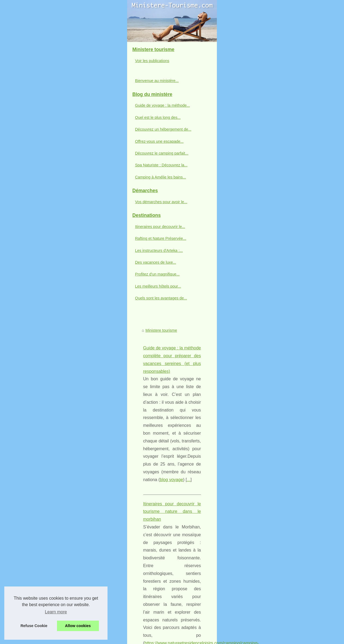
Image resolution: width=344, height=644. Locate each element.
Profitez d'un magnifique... (40, 383)
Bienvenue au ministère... (39, 190)
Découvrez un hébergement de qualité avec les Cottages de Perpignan (188, 497)
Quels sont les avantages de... (44, 407)
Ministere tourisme (112, 162)
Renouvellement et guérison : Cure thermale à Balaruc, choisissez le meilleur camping (202, 553)
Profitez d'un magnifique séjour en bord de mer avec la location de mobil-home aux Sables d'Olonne (205, 573)
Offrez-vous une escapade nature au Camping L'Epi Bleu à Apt (181, 507)
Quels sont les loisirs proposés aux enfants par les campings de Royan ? (190, 612)
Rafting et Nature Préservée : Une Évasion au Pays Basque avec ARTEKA (165, 290)
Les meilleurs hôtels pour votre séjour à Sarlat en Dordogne (179, 585)
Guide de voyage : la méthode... (45, 214)
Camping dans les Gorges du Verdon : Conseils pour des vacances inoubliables (196, 603)
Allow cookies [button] (78, 626)
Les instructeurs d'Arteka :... (41, 359)
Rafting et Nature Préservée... (43, 348)
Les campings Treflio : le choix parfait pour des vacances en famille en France (194, 621)
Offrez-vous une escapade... (42, 250)
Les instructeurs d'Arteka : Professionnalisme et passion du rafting (157, 345)
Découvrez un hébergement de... (46, 238)
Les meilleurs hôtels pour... (40, 395)
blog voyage (143, 211)
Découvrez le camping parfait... (44, 262)
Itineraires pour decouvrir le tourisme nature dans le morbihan (153, 235)
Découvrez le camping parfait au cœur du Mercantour (173, 516)
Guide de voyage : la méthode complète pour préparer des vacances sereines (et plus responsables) (190, 180)
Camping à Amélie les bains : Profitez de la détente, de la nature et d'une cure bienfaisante (205, 534)
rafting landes (228, 376)
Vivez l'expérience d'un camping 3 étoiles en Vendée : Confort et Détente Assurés (198, 544)
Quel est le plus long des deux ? (125, 400)
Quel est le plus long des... (40, 226)
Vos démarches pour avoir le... (44, 311)
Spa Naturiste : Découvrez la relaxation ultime (167, 525)
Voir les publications (35, 170)
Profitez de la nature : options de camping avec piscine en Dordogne (186, 562)
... (160, 211)
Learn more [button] (56, 612)
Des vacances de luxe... (38, 371)
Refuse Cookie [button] (34, 626)
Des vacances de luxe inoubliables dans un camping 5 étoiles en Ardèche (191, 488)
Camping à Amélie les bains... (43, 286)
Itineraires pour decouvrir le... (42, 335)
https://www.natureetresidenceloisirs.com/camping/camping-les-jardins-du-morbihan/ (182, 266)
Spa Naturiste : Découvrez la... (44, 274)
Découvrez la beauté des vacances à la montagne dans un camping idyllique (193, 594)
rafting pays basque (208, 321)
